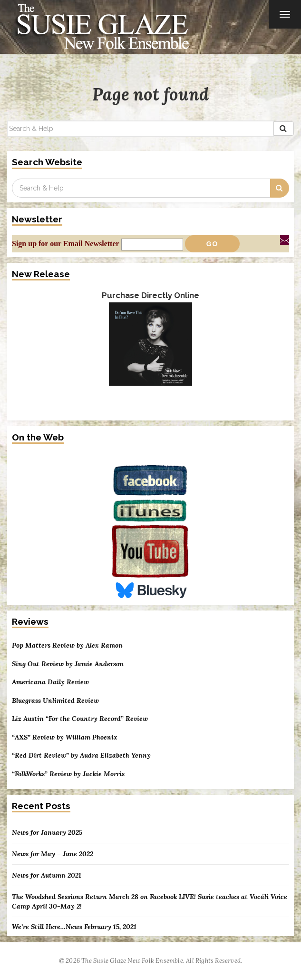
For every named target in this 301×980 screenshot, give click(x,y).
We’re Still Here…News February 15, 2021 (74, 927)
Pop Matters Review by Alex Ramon (67, 645)
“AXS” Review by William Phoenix (65, 737)
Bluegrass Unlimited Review (55, 701)
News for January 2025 (47, 832)
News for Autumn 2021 (47, 875)
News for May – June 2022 (53, 854)
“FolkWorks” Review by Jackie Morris (68, 774)
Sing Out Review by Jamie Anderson (68, 664)
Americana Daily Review (50, 682)
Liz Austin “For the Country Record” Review (80, 719)
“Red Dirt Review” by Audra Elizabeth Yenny (81, 755)
